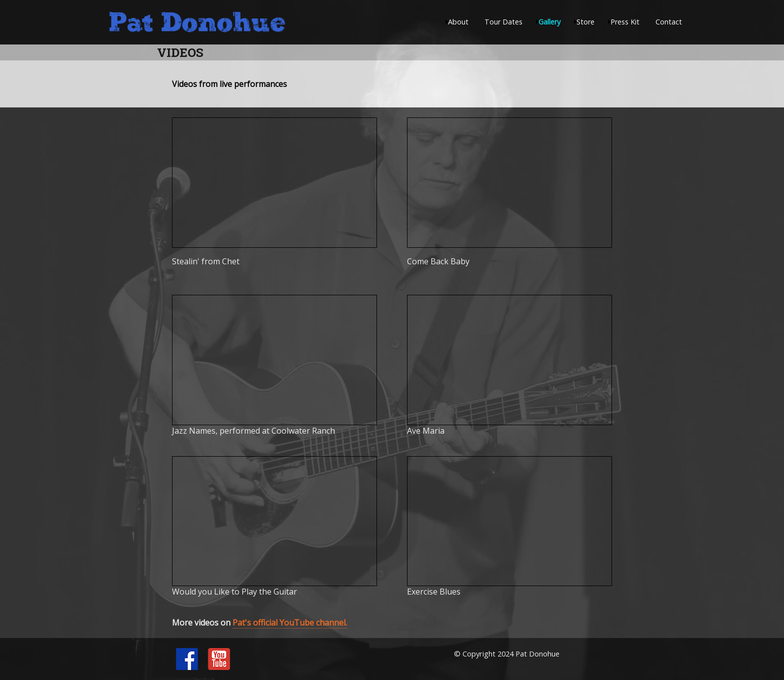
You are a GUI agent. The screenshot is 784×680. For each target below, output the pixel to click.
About (458, 22)
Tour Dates (503, 22)
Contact (669, 22)
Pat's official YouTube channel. (290, 623)
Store (585, 22)
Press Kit (625, 22)
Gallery (549, 22)
